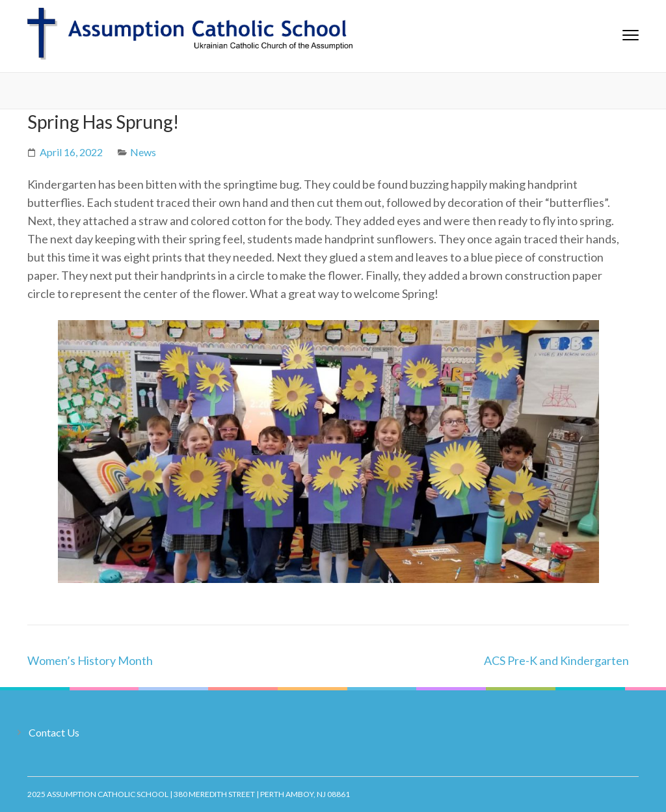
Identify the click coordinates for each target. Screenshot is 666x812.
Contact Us (54, 732)
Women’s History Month (90, 660)
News (143, 152)
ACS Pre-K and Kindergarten (556, 660)
